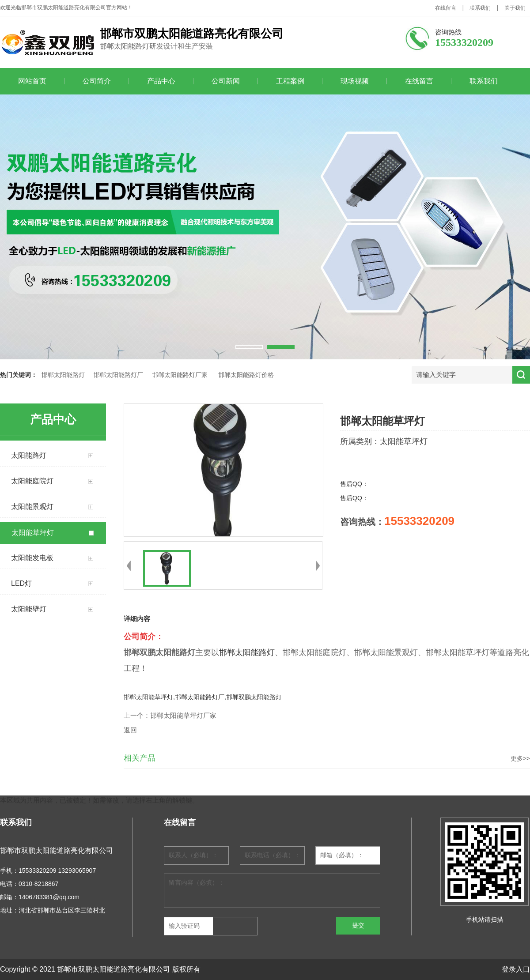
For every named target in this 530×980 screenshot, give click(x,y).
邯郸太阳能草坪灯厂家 (183, 716)
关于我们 (515, 8)
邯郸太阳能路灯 (63, 375)
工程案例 (290, 81)
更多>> (520, 758)
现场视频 (355, 81)
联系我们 (480, 8)
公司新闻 (226, 81)
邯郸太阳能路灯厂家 (180, 375)
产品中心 (161, 81)
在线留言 (446, 8)
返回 (130, 730)
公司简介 (97, 81)
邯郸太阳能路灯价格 (246, 375)
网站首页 (32, 81)
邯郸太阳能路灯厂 (118, 375)
